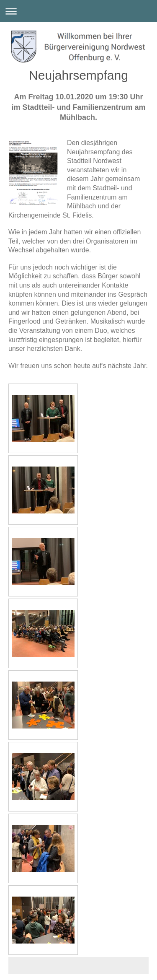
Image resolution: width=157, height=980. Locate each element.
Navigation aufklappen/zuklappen (78, 11)
